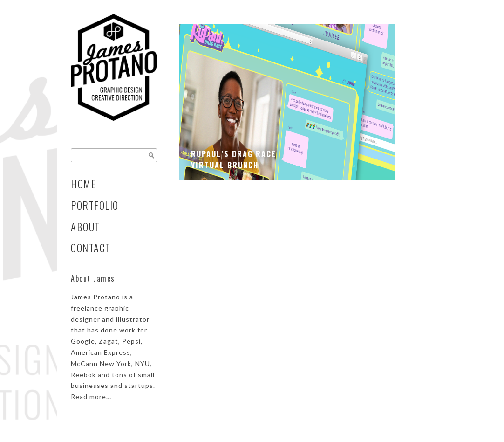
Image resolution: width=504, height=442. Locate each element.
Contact (91, 248)
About (85, 227)
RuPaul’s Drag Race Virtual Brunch (234, 159)
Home (83, 184)
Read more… (91, 397)
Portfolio (95, 205)
